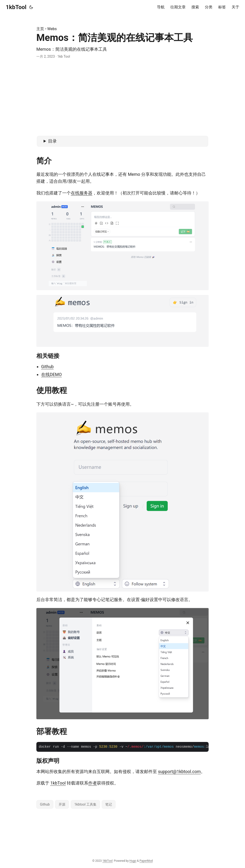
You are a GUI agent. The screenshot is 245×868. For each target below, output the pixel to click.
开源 (62, 804)
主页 (40, 29)
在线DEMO (51, 374)
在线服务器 (82, 193)
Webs (52, 29)
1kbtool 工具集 (85, 804)
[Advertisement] (122, 98)
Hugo (133, 861)
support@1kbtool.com (179, 771)
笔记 (109, 804)
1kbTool (16, 7)
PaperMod (146, 861)
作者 (93, 783)
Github (47, 367)
